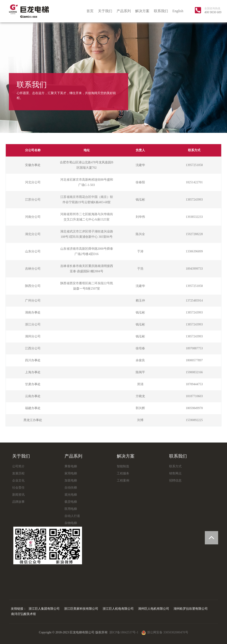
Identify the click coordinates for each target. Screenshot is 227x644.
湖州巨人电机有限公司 (154, 609)
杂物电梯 (71, 523)
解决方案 (142, 11)
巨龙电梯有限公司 (29, 11)
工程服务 (123, 473)
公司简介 (18, 466)
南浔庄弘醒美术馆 (23, 614)
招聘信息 (175, 481)
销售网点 (175, 473)
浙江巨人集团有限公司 (44, 609)
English (178, 11)
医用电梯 (71, 509)
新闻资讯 (18, 495)
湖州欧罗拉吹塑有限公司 (191, 609)
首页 (90, 11)
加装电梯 (71, 481)
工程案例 (123, 481)
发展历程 (18, 473)
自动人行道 (72, 516)
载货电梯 (71, 502)
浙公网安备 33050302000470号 (165, 632)
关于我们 (105, 11)
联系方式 (175, 466)
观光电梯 (71, 495)
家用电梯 (71, 473)
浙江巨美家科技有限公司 (81, 609)
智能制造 (123, 466)
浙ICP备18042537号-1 (124, 632)
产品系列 (124, 11)
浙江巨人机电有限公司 (118, 609)
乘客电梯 (71, 466)
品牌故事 (18, 502)
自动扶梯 (71, 488)
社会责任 (18, 488)
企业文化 (18, 481)
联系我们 (161, 11)
